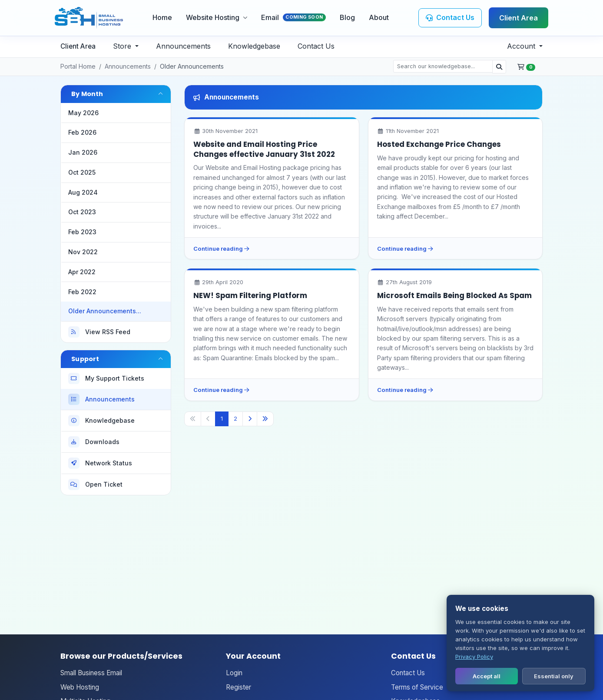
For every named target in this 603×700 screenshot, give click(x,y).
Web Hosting (80, 687)
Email (293, 17)
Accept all (487, 676)
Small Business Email (91, 673)
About (379, 17)
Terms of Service (417, 687)
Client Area (519, 18)
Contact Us (316, 46)
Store (123, 46)
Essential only (554, 676)
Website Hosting (217, 17)
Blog (347, 17)
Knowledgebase (254, 46)
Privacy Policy (474, 657)
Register (239, 687)
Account (522, 46)
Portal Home (78, 66)
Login (234, 673)
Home (162, 17)
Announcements (183, 46)
